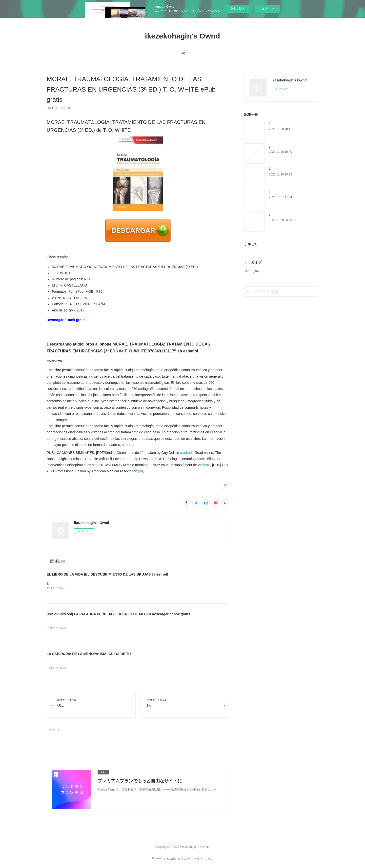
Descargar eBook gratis (66, 320)
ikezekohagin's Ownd (182, 36)
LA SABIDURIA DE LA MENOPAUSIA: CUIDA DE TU (89, 654)
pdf (140, 471)
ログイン (267, 9)
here (207, 465)
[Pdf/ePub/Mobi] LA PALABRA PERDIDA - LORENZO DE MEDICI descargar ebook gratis (118, 614)
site (95, 465)
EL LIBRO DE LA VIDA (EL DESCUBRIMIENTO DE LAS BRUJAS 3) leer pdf (107, 574)
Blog (182, 53)
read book (129, 459)
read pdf (186, 453)
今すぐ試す (238, 9)
